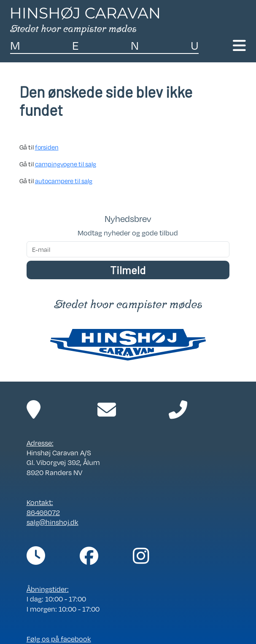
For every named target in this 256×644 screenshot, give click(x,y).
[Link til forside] (85, 20)
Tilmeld (128, 270)
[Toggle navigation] (239, 46)
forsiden (47, 147)
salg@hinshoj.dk (53, 522)
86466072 (43, 513)
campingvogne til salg (66, 164)
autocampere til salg (64, 181)
